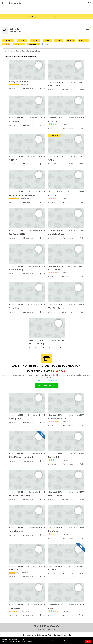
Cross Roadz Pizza (57, 419)
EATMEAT (53, 570)
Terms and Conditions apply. (47, 381)
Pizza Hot (53, 121)
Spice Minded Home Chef (21, 457)
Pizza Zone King (36, 344)
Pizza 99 (13, 160)
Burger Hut (54, 457)
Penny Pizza (15, 608)
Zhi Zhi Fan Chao (56, 234)
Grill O (51, 160)
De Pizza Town (55, 496)
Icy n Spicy (53, 531)
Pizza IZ (52, 608)
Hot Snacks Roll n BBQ (19, 496)
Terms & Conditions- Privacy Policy (60, 635)
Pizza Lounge (55, 270)
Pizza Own (14, 121)
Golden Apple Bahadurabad (22, 195)
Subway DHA (15, 419)
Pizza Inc (53, 195)
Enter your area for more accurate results (46, 17)
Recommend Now (46, 386)
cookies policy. (27, 642)
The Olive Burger (57, 308)
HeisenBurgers (16, 531)
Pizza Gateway (16, 270)
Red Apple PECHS (17, 234)
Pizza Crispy (15, 308)
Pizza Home (54, 86)
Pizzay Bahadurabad (19, 82)
